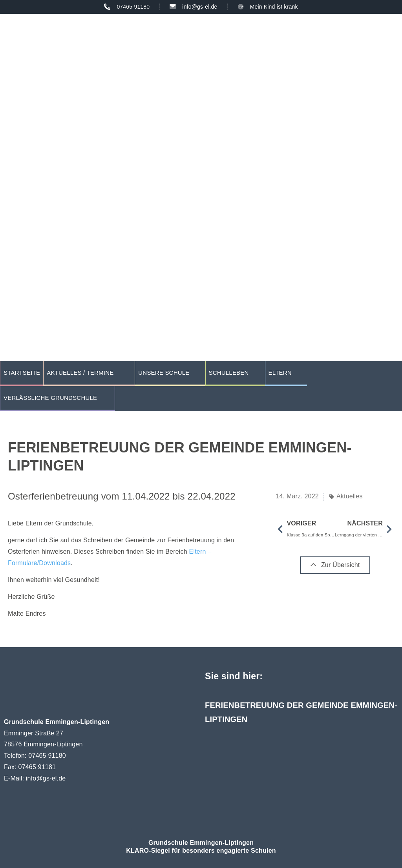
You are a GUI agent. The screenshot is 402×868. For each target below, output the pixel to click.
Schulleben (229, 373)
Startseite (22, 373)
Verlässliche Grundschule (50, 398)
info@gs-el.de (46, 778)
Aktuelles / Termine (80, 373)
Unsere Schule (164, 373)
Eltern (280, 373)
